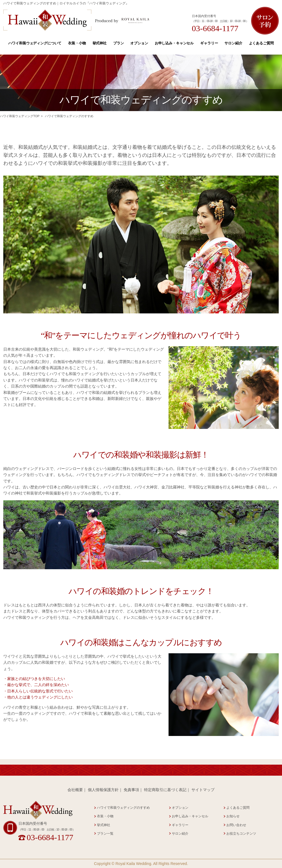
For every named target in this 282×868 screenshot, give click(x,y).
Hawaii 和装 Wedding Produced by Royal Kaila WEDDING (76, 20)
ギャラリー (209, 43)
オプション (139, 43)
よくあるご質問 (261, 43)
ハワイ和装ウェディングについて (35, 43)
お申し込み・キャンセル (174, 43)
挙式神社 (100, 43)
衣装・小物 (77, 43)
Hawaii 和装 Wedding (38, 810)
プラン (119, 43)
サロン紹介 (233, 43)
